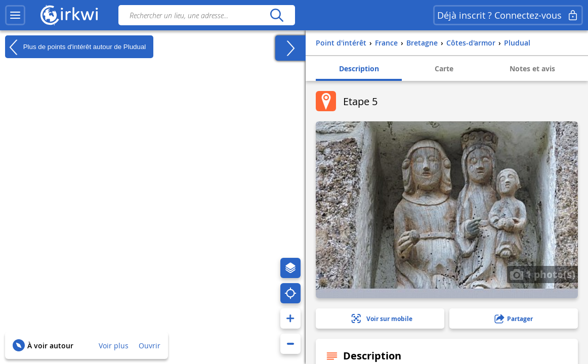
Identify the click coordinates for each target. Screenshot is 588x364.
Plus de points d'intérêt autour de (75, 47)
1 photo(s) (542, 274)
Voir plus (114, 346)
